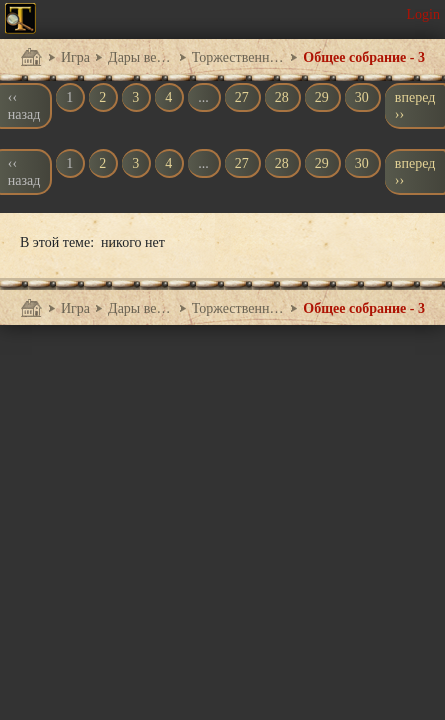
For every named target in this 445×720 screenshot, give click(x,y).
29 (322, 97)
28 (282, 97)
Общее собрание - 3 (364, 57)
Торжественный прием (239, 57)
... (203, 97)
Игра (75, 57)
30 (362, 97)
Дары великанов (141, 57)
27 (242, 97)
